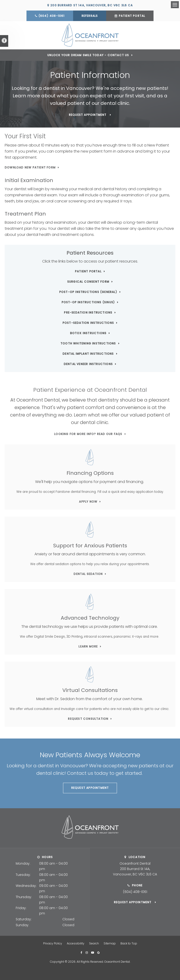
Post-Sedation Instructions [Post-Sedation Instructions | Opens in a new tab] (88, 323)
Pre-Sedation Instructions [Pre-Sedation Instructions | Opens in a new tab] (88, 312)
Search (94, 943)
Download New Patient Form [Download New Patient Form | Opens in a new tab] (30, 167)
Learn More (88, 646)
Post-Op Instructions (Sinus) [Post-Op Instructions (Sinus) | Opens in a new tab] (88, 302)
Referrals (90, 16)
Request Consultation (88, 719)
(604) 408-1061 (52, 16)
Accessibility (76, 943)
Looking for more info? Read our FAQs (88, 433)
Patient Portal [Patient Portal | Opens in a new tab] (132, 16)
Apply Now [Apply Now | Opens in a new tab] (88, 501)
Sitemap (110, 943)
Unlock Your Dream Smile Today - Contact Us (88, 55)
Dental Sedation (88, 574)
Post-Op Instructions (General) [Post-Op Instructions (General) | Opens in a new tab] (88, 292)
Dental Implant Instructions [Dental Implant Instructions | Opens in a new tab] (88, 353)
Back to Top (129, 943)
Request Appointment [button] (88, 115)
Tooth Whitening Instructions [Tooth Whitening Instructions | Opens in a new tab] (88, 343)
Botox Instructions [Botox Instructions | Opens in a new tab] (88, 333)
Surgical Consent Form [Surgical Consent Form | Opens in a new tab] (88, 281)
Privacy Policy (53, 943)
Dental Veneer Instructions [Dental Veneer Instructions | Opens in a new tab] (88, 364)
